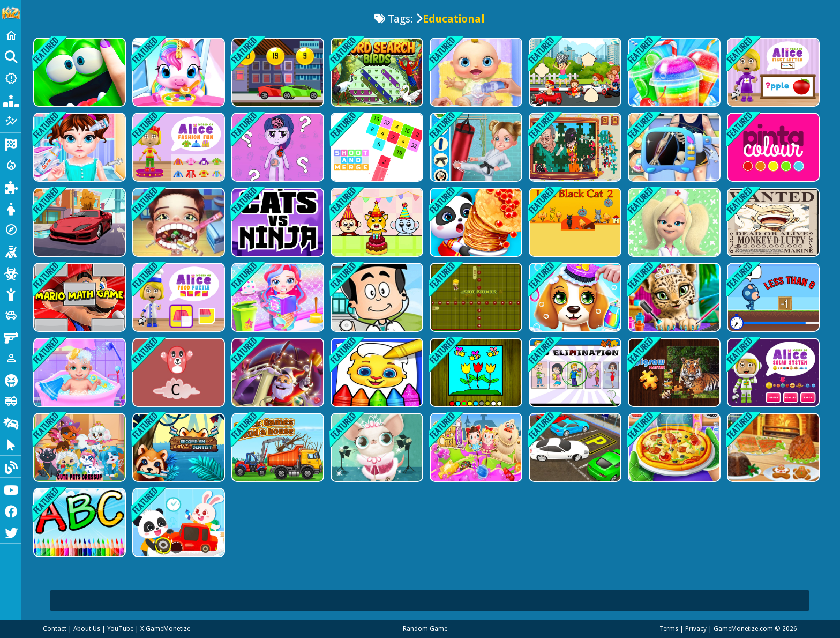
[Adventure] (11, 229)
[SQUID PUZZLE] (574, 147)
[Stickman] (11, 294)
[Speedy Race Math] (277, 72)
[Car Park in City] (574, 447)
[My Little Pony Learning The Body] (277, 147)
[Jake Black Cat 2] (574, 222)
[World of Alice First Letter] (772, 72)
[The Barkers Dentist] (673, 222)
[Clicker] (11, 444)
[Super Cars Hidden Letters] (78, 222)
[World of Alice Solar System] (772, 372)
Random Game (425, 629)
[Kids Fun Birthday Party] (376, 222)
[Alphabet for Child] (78, 522)
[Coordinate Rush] (475, 297)
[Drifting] (11, 422)
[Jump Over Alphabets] (178, 372)
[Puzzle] (11, 187)
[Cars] (11, 315)
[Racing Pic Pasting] (574, 72)
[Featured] (11, 121)
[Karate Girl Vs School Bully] (475, 147)
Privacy (696, 629)
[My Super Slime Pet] (78, 72)
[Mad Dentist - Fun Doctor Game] (178, 222)
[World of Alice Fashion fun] (178, 147)
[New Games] (11, 78)
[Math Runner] (772, 297)
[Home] (11, 35)
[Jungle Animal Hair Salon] (673, 297)
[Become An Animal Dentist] (178, 447)
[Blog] (11, 466)
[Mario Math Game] (78, 297)
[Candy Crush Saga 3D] (475, 447)
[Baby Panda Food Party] (475, 222)
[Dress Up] (11, 208)
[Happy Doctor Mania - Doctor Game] (673, 147)
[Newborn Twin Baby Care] (78, 372)
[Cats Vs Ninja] (277, 222)
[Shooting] (11, 251)
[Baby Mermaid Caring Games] (277, 297)
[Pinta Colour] (772, 147)
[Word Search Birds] (376, 72)
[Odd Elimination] (574, 372)
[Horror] (11, 380)
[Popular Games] (11, 100)
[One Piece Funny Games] (772, 222)
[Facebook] (11, 510)
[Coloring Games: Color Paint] (376, 372)
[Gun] (11, 337)
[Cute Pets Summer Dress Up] (78, 447)
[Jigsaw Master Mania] (673, 372)
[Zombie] (11, 272)
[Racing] (11, 144)
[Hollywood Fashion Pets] (376, 447)
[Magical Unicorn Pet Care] (178, 72)
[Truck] (11, 401)
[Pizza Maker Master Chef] (673, 447)
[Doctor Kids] (376, 297)
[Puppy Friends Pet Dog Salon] (574, 297)
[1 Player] (11, 358)
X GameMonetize (165, 629)
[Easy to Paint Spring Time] (475, 372)
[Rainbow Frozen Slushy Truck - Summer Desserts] (673, 72)
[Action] (11, 165)
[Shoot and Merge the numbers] (376, 147)
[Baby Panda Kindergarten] (178, 522)
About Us (87, 629)
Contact (55, 629)
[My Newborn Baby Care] (475, 72)
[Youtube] (11, 489)
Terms (669, 629)
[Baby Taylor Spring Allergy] (78, 147)
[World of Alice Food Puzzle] (178, 297)
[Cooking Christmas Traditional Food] (772, 447)
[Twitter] (11, 532)
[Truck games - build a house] (277, 447)
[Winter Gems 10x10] (277, 372)
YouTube (120, 629)
